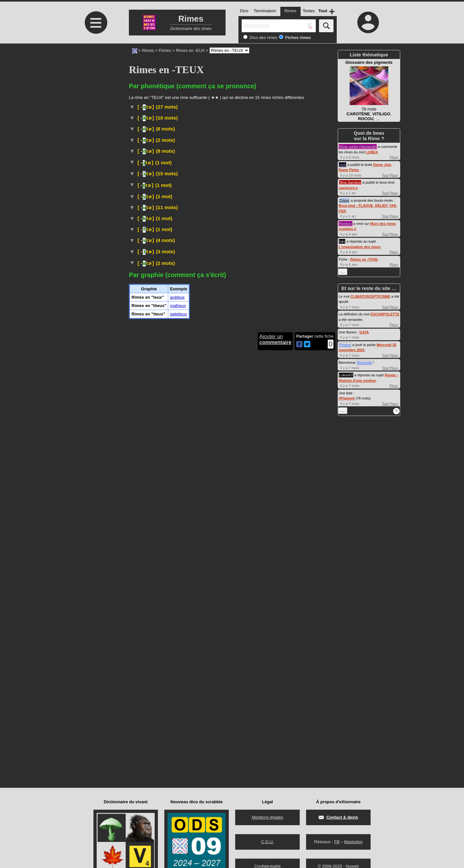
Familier (178, 118)
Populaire (188, 226)
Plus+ (394, 157)
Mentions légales (267, 817)
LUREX (372, 152)
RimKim (346, 224)
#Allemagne (209, 133)
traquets (225, 310)
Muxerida (364, 362)
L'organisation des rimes (360, 247)
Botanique (189, 184)
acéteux (177, 711)
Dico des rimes (263, 38)
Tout (385, 175)
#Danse (188, 133)
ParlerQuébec (192, 176)
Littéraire (184, 428)
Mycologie (304, 384)
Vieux (222, 126)
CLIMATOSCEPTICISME (371, 296)
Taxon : (172, 316)
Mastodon (353, 842)
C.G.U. (267, 842)
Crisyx (344, 200)
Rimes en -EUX (190, 50)
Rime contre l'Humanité (358, 147)
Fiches (165, 50)
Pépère (345, 345)
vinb (343, 165)
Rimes (148, 50)
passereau (181, 310)
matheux (178, 719)
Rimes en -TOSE (364, 259)
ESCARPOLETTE (385, 314)
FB (337, 842)
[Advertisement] (95, 97)
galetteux (178, 727)
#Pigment (347, 398)
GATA (364, 332)
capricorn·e (348, 188)
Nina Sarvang (350, 182)
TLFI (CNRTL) (167, 133)
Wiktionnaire (141, 196)
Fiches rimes (298, 38)
